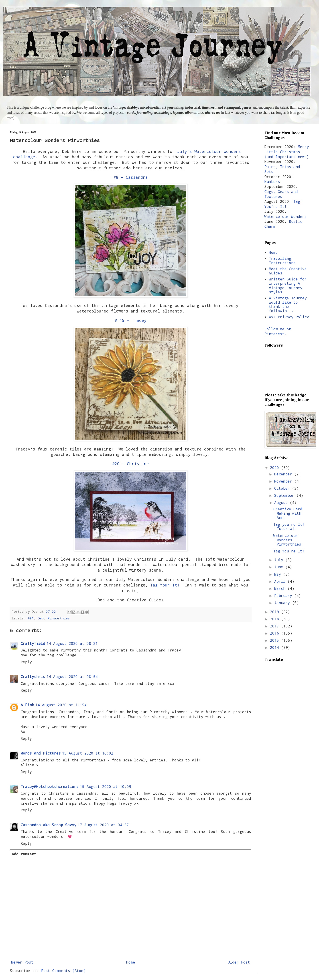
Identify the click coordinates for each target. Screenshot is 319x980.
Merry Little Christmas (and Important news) (287, 152)
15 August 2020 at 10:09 (106, 786)
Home (131, 962)
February (284, 596)
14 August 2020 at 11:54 (61, 705)
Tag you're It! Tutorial (289, 526)
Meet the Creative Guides (288, 271)
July (280, 560)
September (285, 495)
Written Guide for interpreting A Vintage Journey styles (288, 285)
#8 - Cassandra (131, 177)
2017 (276, 626)
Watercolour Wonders (286, 216)
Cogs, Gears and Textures (281, 194)
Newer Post (22, 962)
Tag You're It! (282, 204)
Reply (26, 662)
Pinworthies (59, 618)
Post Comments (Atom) (63, 971)
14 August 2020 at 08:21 (72, 643)
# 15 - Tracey (131, 320)
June (280, 567)
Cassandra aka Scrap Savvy (49, 825)
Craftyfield (33, 643)
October (283, 488)
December (284, 474)
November (284, 481)
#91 (31, 618)
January (283, 603)
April (281, 581)
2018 (276, 619)
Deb (41, 618)
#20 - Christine (131, 464)
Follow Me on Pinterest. (278, 331)
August (282, 502)
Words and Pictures (41, 753)
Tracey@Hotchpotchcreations (50, 786)
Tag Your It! (165, 585)
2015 (276, 640)
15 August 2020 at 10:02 (88, 753)
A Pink (27, 705)
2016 (276, 633)
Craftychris (33, 677)
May (279, 574)
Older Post (239, 962)
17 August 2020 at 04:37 (103, 825)
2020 (276, 468)
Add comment (24, 854)
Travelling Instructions (282, 260)
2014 (276, 647)
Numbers (272, 182)
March (281, 588)
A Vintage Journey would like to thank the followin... (288, 304)
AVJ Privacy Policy (289, 317)
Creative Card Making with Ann (288, 513)
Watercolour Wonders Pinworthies (287, 540)
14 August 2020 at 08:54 (72, 677)
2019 (276, 612)
